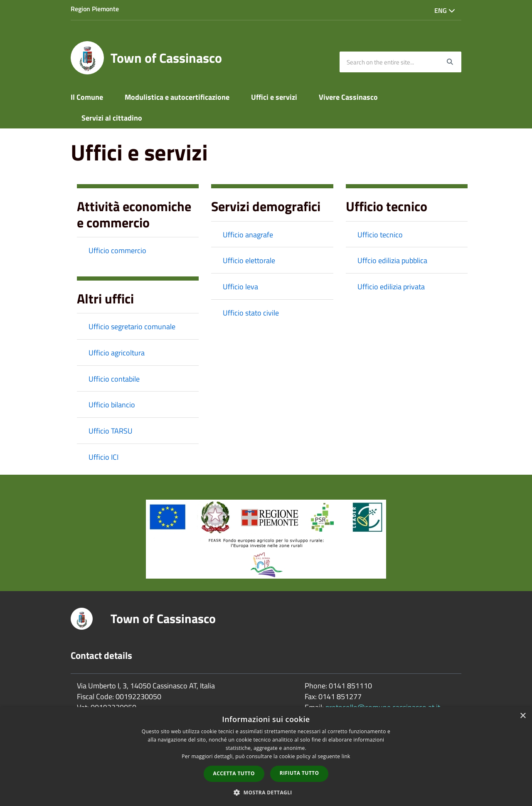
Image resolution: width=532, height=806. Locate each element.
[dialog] (266, 757)
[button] (266, 792)
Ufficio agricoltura (117, 353)
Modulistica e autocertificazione (177, 97)
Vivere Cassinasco (348, 97)
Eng (445, 10)
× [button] (523, 716)
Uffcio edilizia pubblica (392, 260)
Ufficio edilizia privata (391, 287)
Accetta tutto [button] (234, 773)
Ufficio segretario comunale (132, 327)
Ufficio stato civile (251, 313)
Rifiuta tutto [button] (299, 773)
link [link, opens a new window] (346, 756)
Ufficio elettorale (249, 260)
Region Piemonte (95, 9)
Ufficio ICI (103, 457)
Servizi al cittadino (112, 118)
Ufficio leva (240, 287)
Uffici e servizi (274, 97)
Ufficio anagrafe (248, 235)
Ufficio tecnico (380, 235)
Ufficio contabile (114, 379)
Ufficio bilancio (112, 405)
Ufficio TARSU (111, 431)
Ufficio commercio (117, 250)
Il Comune (87, 97)
